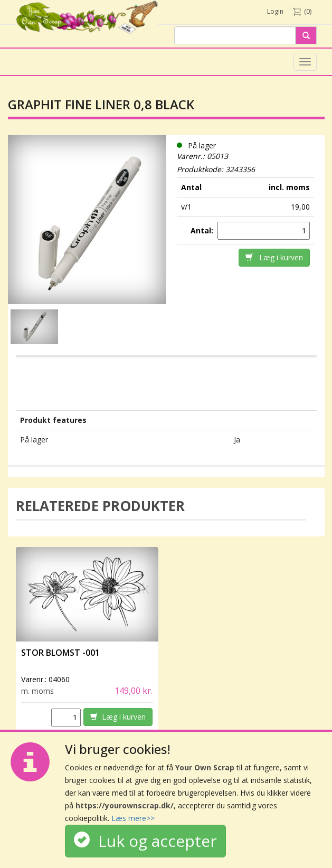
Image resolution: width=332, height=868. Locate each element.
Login (275, 11)
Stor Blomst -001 (60, 653)
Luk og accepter (145, 841)
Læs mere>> (133, 818)
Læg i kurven (274, 257)
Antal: (203, 230)
